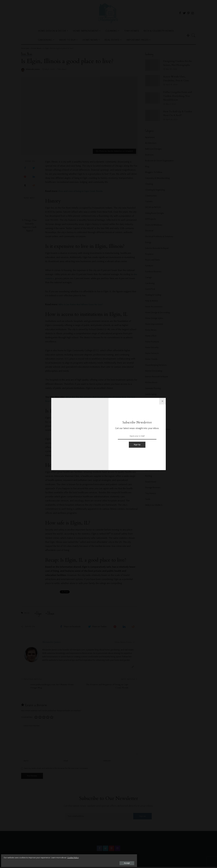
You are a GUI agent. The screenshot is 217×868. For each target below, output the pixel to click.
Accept (37, 861)
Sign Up (137, 445)
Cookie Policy (38, 856)
